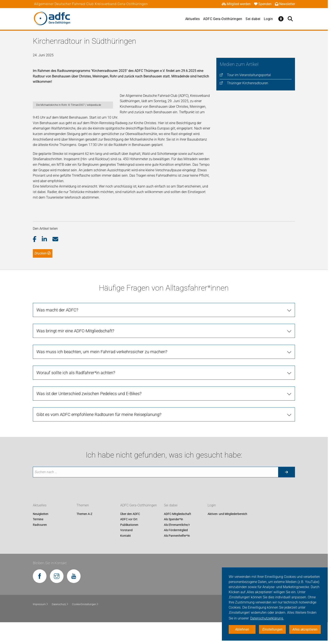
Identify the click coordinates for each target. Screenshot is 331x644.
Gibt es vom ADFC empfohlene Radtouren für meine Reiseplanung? (99, 436)
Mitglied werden (236, 4)
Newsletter (285, 4)
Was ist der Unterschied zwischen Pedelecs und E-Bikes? (89, 416)
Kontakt (126, 558)
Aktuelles (193, 19)
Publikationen (129, 547)
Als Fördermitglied (176, 552)
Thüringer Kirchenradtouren (248, 83)
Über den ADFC (130, 536)
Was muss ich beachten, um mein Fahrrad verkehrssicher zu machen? (102, 374)
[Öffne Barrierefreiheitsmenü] (281, 19)
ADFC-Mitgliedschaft (178, 536)
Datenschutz (60, 626)
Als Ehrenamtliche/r (177, 547)
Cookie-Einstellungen (85, 626)
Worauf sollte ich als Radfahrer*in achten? (76, 395)
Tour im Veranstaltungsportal (249, 75)
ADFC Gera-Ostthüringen (223, 19)
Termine (38, 541)
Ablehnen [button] (242, 629)
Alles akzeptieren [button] (305, 629)
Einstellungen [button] (272, 629)
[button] (37, 261)
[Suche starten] (286, 494)
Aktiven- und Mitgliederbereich (227, 536)
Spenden (263, 4)
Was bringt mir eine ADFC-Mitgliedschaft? (75, 353)
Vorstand (126, 552)
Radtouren (40, 547)
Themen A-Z (84, 536)
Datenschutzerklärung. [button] (267, 618)
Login (268, 19)
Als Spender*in (173, 541)
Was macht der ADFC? (57, 332)
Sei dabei (253, 19)
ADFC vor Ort (129, 541)
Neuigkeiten (41, 536)
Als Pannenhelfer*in (177, 558)
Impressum (41, 626)
